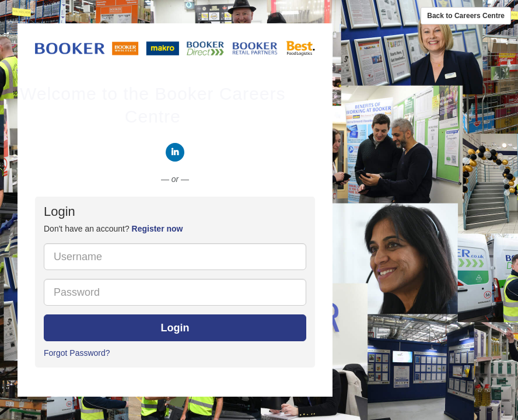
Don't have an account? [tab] (113, 229)
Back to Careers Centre (466, 16)
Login (175, 328)
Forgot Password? (77, 353)
